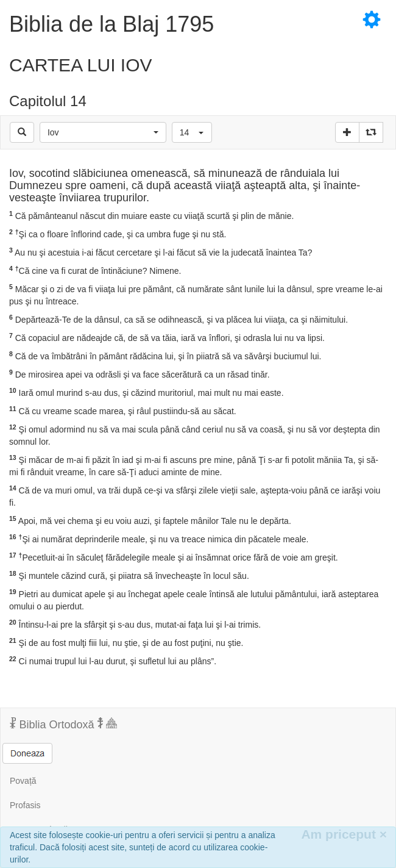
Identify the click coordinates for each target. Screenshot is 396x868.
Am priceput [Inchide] (344, 834)
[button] (103, 132)
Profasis (25, 805)
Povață (23, 781)
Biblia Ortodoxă (63, 724)
